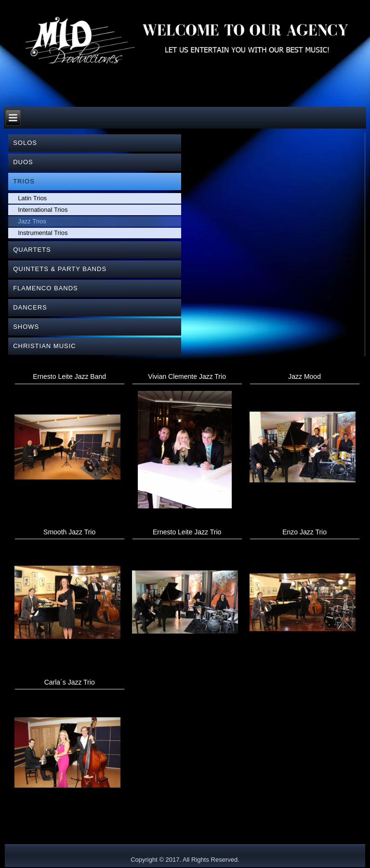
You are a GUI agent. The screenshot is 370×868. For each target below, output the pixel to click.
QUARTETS (32, 250)
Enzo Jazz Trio (304, 532)
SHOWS (26, 327)
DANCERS (30, 307)
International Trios (43, 210)
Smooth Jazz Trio (69, 532)
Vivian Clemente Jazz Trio (187, 376)
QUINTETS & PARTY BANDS (60, 269)
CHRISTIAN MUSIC (45, 346)
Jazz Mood (304, 376)
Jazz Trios (32, 221)
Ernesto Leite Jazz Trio (187, 532)
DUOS (23, 162)
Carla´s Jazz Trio (70, 682)
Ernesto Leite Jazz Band (69, 376)
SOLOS (25, 143)
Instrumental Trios (43, 233)
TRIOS (24, 181)
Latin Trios (32, 198)
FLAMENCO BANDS (46, 288)
